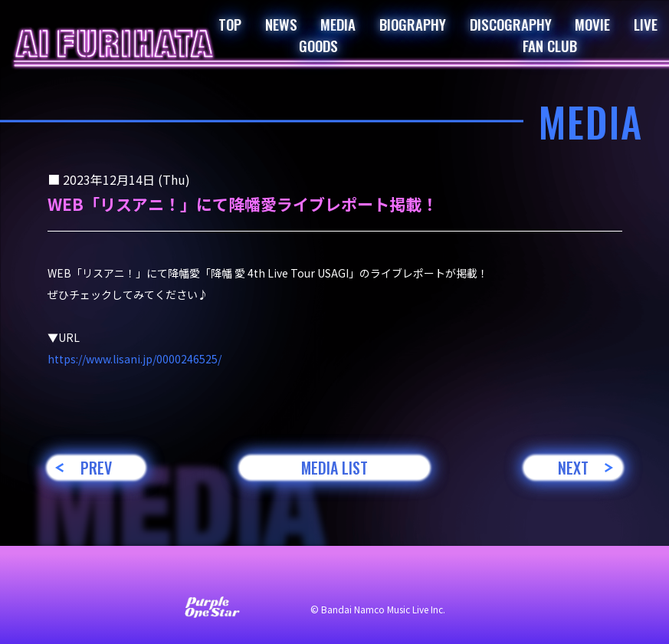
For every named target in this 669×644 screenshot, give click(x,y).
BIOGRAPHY (413, 24)
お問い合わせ (127, 577)
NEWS (281, 24)
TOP (230, 24)
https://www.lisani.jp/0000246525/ (134, 359)
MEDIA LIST (334, 468)
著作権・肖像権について (494, 577)
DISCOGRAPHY (511, 24)
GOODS (318, 45)
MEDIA (338, 24)
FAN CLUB (550, 45)
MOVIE (592, 24)
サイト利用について (231, 577)
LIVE (646, 24)
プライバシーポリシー (357, 577)
